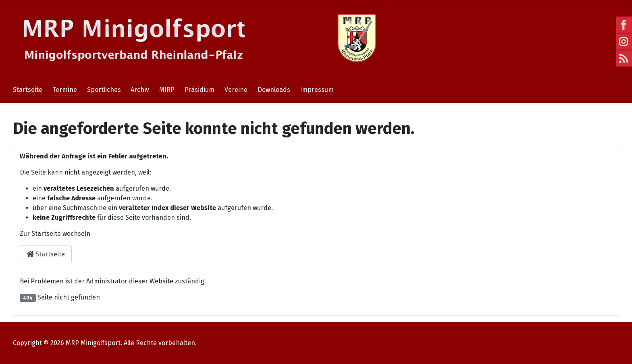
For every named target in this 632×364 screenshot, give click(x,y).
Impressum (317, 90)
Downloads (274, 90)
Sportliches (104, 90)
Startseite (28, 90)
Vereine (236, 90)
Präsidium (200, 90)
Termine (65, 90)
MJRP (167, 90)
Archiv (140, 90)
